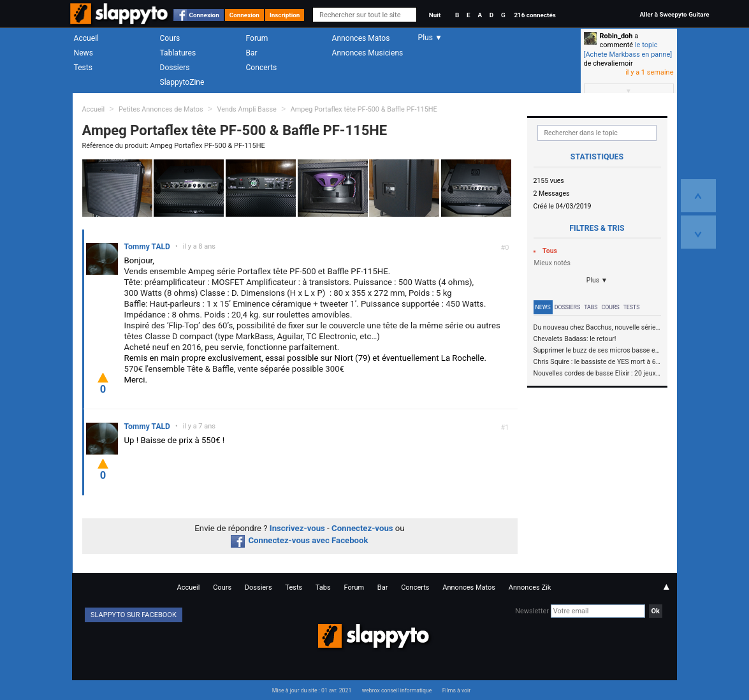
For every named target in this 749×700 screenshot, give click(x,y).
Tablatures (178, 53)
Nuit (435, 15)
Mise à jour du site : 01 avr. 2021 (312, 690)
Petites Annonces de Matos (161, 109)
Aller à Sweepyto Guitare (674, 14)
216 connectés (534, 15)
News (84, 53)
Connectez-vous (362, 528)
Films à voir (456, 690)
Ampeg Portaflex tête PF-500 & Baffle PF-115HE (364, 109)
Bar (252, 53)
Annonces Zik (530, 587)
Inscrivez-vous (297, 528)
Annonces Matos (361, 38)
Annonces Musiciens (368, 53)
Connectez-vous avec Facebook (299, 540)
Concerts (262, 68)
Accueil (87, 38)
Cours (170, 38)
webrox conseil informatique (397, 690)
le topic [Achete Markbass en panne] (628, 49)
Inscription (285, 15)
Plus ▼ (597, 280)
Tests (83, 68)
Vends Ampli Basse (246, 109)
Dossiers (175, 68)
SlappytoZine (182, 82)
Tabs (591, 307)
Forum (257, 38)
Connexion (204, 15)
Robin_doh (616, 36)
